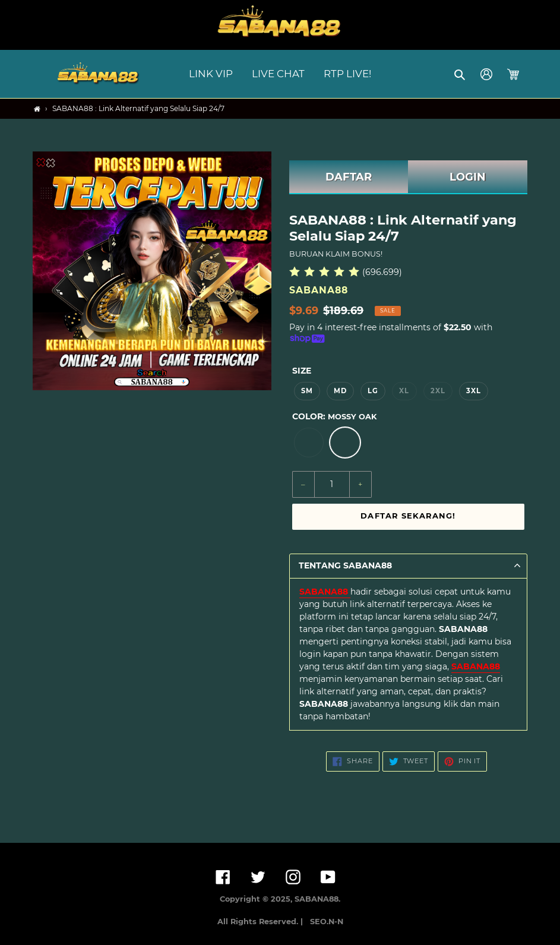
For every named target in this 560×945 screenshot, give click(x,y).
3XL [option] (474, 391)
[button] (461, 74)
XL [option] (404, 391)
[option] (309, 443)
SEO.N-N (327, 922)
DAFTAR (349, 177)
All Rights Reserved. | (262, 922)
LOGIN (468, 177)
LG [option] (373, 391)
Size (302, 371)
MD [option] (340, 391)
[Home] (37, 109)
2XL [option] (438, 391)
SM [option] (307, 391)
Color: (334, 416)
